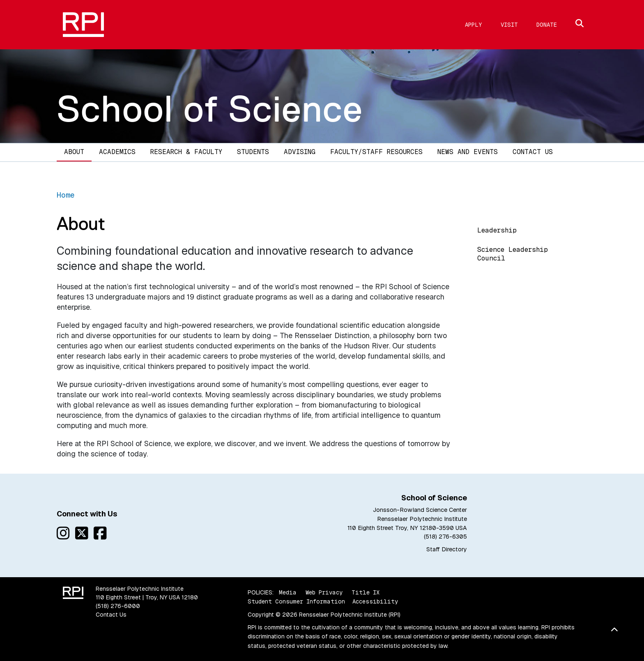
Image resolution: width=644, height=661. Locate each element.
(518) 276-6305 (445, 537)
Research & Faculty (186, 152)
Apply (474, 25)
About (74, 152)
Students (253, 152)
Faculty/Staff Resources (376, 152)
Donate (547, 25)
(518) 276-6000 (118, 606)
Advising (300, 152)
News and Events (468, 152)
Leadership (497, 230)
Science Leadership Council (513, 254)
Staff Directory (447, 549)
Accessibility (375, 601)
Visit (509, 25)
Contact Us (533, 152)
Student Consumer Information (296, 601)
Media (288, 592)
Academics (117, 152)
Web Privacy (324, 592)
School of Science (210, 109)
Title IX (366, 592)
